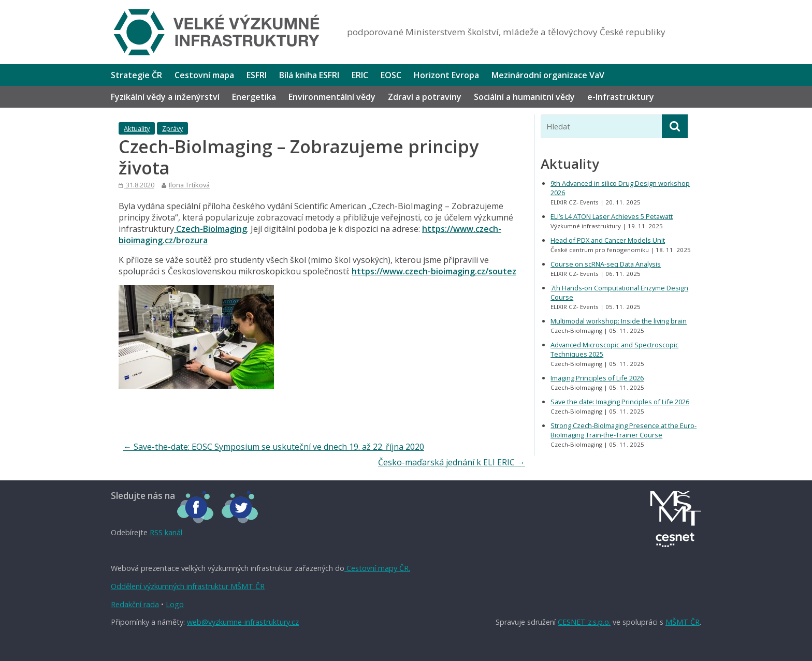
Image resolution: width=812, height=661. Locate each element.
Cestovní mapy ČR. (377, 568)
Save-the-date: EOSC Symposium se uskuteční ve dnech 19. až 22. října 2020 (274, 447)
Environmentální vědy (332, 97)
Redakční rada (135, 604)
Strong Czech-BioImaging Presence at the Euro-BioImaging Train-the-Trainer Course (624, 430)
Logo (175, 604)
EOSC (391, 75)
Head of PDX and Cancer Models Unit (608, 240)
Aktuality (137, 128)
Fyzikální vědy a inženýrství (165, 97)
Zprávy (172, 128)
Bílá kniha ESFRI (309, 75)
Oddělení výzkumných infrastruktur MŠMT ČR (188, 586)
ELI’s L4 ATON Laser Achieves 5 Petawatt (612, 216)
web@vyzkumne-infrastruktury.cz (243, 622)
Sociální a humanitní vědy (524, 97)
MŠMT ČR (683, 622)
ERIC (360, 75)
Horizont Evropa (446, 75)
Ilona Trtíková (189, 185)
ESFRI (257, 75)
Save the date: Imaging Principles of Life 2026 (620, 402)
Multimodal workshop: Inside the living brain (619, 321)
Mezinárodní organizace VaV (548, 75)
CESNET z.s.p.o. (584, 622)
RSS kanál (165, 532)
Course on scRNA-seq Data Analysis (606, 264)
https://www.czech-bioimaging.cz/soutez (434, 271)
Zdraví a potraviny (425, 97)
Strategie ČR (136, 75)
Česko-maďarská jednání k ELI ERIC (452, 462)
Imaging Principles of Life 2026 (597, 378)
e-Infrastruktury (621, 97)
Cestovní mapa (204, 75)
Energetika (254, 97)
